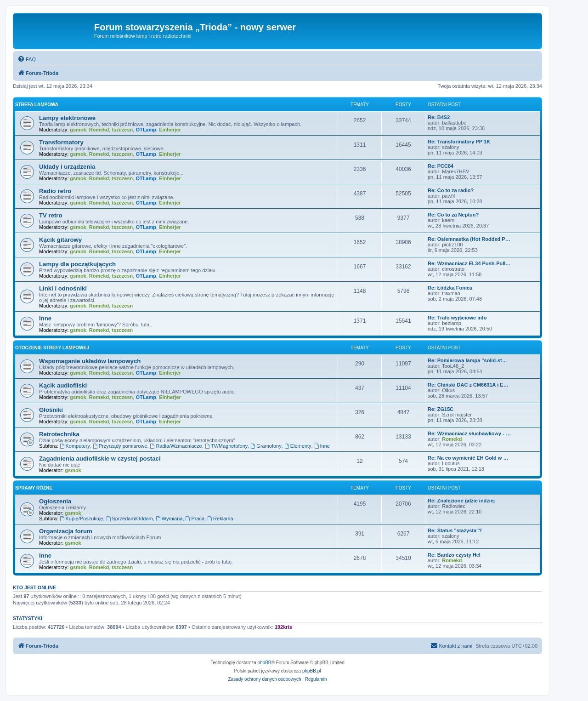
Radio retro (55, 191)
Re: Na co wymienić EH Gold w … (468, 458)
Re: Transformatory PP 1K (459, 142)
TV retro (51, 215)
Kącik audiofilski (63, 385)
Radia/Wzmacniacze (176, 446)
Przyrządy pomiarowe (120, 446)
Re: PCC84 (441, 166)
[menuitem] (27, 59)
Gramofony (266, 446)
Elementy (298, 446)
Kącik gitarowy (60, 240)
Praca (195, 519)
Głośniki (51, 410)
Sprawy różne (34, 488)
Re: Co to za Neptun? (453, 215)
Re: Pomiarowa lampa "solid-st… (467, 360)
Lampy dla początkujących (77, 264)
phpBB (265, 663)
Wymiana (169, 519)
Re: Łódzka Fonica (450, 288)
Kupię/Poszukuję (82, 519)
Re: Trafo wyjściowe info (457, 318)
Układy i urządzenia (67, 167)
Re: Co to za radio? (451, 190)
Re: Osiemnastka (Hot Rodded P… (469, 239)
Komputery (75, 446)
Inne (45, 318)
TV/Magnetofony (226, 446)
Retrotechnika (59, 434)
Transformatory (61, 142)
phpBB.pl (312, 671)
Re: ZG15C (441, 409)
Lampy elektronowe (67, 118)
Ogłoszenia (55, 501)
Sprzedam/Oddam (130, 519)
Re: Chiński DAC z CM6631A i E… (468, 385)
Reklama (220, 519)
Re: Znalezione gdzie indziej (461, 501)
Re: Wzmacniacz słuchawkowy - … (469, 433)
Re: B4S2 (439, 117)
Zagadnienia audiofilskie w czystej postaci (100, 459)
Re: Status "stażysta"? (455, 530)
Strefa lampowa (37, 105)
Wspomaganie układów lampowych (90, 361)
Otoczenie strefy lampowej (52, 348)
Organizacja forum (66, 531)
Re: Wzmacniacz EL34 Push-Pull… (469, 263)
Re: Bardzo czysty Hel (454, 555)
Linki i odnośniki (63, 288)
